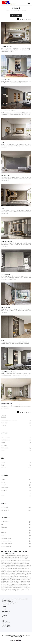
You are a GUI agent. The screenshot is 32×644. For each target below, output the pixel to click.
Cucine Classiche (6, 624)
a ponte (16, 482)
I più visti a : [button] (5, 518)
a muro (16, 480)
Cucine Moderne (5, 623)
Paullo (16, 536)
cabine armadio (16, 488)
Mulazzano (16, 533)
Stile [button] (2, 458)
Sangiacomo (16, 423)
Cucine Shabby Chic (7, 627)
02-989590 (6, 604)
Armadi (24, 11)
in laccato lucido (16, 437)
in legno (16, 443)
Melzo (16, 530)
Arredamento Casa (16, 11)
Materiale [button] (4, 433)
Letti (3, 617)
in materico (16, 445)
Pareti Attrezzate (5, 614)
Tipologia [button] (4, 475)
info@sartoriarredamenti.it (11, 603)
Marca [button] (3, 416)
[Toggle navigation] (29, 3)
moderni (16, 468)
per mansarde (16, 493)
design (16, 465)
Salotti (3, 613)
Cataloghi (4, 608)
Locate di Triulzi (16, 522)
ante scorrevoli (16, 510)
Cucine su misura (6, 625)
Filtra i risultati (16, 16)
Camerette (4, 615)
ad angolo (16, 485)
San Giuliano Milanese (16, 544)
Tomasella (16, 426)
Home (8, 11)
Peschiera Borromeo (16, 538)
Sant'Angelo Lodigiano (16, 547)
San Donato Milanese (16, 541)
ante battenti (16, 508)
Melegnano (16, 527)
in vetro (16, 451)
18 (30, 19)
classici (16, 463)
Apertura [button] (4, 503)
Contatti (4, 609)
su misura (16, 496)
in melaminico (16, 448)
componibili (16, 491)
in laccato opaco (16, 440)
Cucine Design (5, 622)
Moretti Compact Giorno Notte (16, 420)
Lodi (16, 525)
